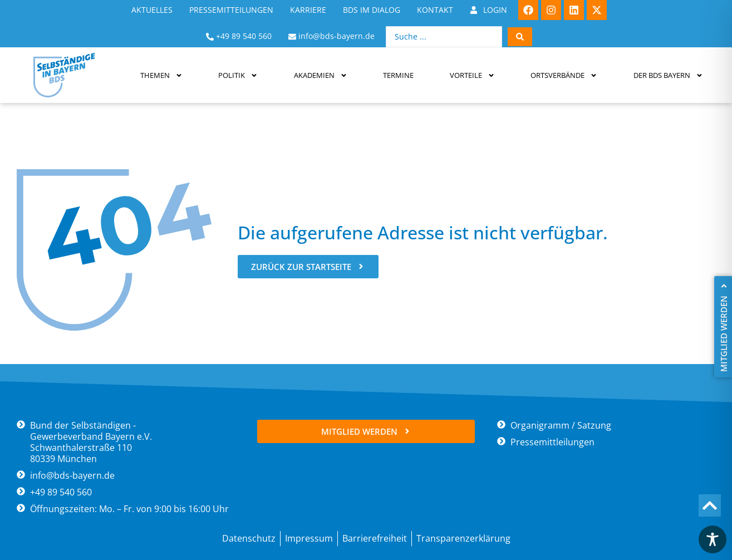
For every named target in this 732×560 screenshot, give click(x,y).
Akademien (321, 75)
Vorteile (472, 75)
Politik (238, 75)
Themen (161, 75)
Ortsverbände (564, 75)
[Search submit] (520, 37)
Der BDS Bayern (668, 75)
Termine (398, 75)
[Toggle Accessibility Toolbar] (713, 539)
